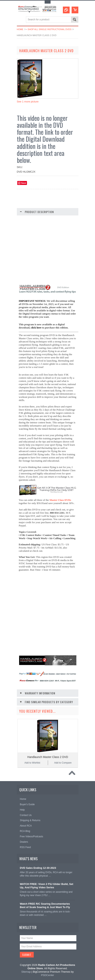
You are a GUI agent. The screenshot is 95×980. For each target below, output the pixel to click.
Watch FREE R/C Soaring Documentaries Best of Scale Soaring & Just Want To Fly (45, 905)
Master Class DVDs (60, 500)
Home (20, 29)
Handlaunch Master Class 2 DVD (48, 757)
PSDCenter (48, 975)
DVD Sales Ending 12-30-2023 (38, 868)
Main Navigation (20, 20)
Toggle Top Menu (48, 2)
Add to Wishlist (32, 763)
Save (24, 183)
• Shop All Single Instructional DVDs (49, 29)
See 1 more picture (28, 102)
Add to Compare (63, 763)
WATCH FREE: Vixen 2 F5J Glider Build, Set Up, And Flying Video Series (47, 886)
